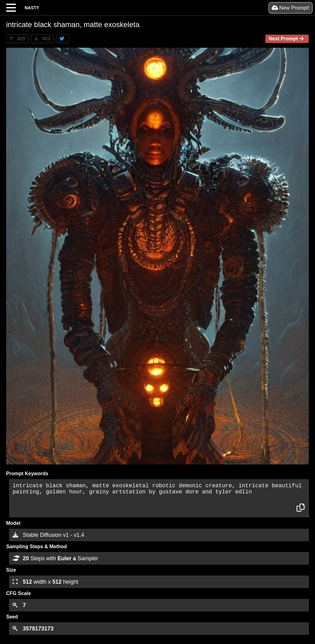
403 (42, 39)
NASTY (32, 8)
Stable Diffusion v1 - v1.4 (48, 535)
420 (17, 39)
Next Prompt (287, 39)
